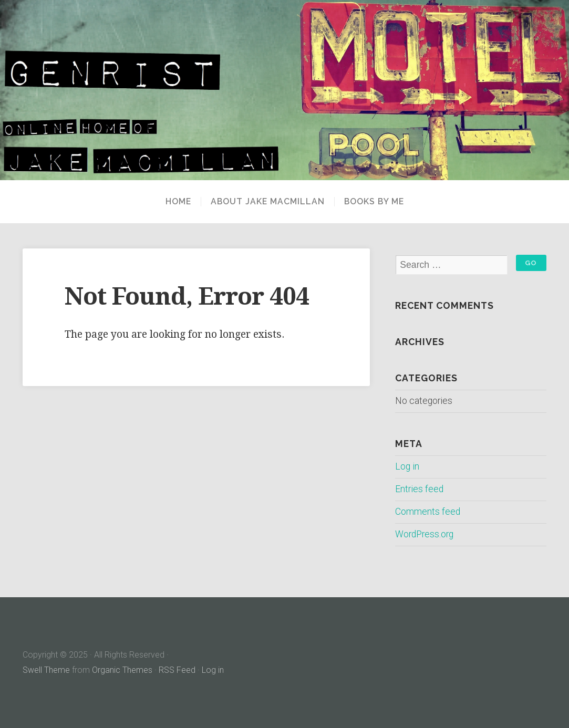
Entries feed (419, 489)
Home (178, 202)
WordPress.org (424, 534)
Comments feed (428, 512)
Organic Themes (122, 670)
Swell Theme (46, 670)
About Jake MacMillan (268, 202)
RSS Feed (177, 670)
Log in (407, 466)
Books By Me (374, 202)
